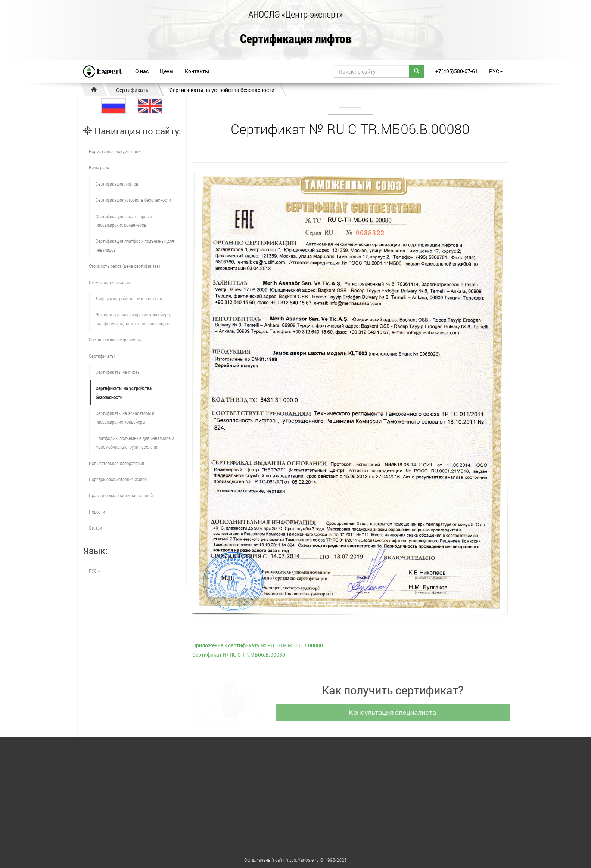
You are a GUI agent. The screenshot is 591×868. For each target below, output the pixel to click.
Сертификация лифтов (296, 39)
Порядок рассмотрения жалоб (118, 479)
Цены (167, 71)
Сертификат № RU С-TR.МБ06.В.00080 (239, 655)
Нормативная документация (116, 151)
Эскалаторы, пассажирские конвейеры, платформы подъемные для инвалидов (133, 319)
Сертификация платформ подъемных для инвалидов (135, 245)
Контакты (197, 71)
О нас (142, 71)
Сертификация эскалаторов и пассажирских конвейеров (124, 221)
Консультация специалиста (396, 712)
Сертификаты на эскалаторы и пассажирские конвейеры (125, 417)
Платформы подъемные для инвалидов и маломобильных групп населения (135, 442)
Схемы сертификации (109, 282)
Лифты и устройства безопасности (129, 298)
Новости (97, 512)
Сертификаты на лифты (118, 372)
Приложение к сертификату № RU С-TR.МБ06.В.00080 (258, 645)
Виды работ (100, 167)
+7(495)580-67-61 (457, 71)
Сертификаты (133, 90)
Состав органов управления (115, 340)
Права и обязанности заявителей (121, 495)
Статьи (95, 528)
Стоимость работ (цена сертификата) (125, 266)
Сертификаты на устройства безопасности (222, 90)
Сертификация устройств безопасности (133, 200)
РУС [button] (496, 71)
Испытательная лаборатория (116, 463)
